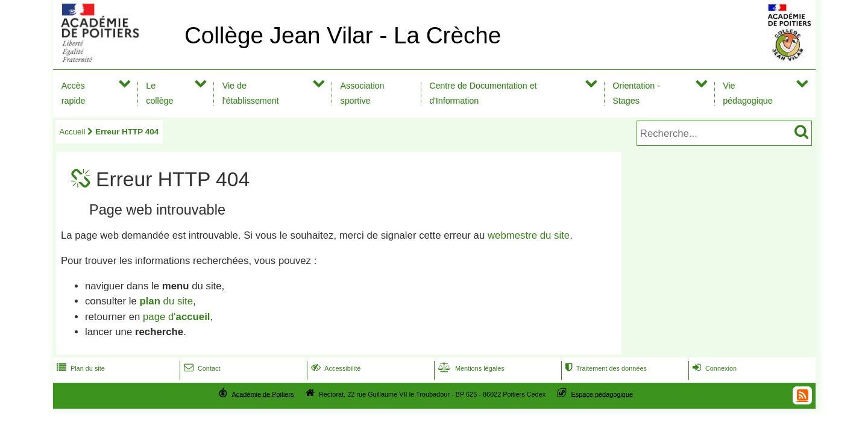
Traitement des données (605, 368)
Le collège (159, 93)
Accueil (72, 132)
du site (166, 301)
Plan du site (80, 368)
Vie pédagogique (748, 93)
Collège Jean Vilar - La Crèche (343, 35)
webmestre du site (529, 235)
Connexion (713, 368)
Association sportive (363, 93)
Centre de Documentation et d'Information (483, 93)
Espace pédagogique (602, 394)
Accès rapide (74, 93)
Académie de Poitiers (263, 394)
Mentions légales (470, 368)
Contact (201, 368)
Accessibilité (335, 368)
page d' (176, 317)
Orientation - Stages (636, 93)
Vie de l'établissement (251, 93)
